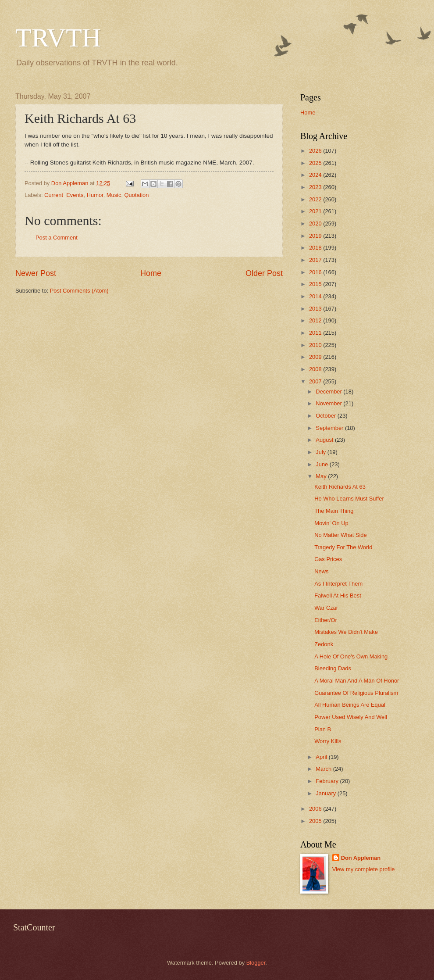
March (324, 769)
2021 (316, 211)
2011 (316, 333)
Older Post (264, 273)
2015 (316, 284)
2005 (316, 821)
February (328, 781)
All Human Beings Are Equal (350, 705)
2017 (316, 260)
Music (114, 195)
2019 (316, 236)
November (329, 403)
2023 (316, 187)
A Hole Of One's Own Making (351, 656)
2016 (316, 272)
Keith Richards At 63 (340, 487)
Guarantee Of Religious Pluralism (356, 693)
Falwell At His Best (338, 596)
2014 (316, 296)
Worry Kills (328, 741)
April (322, 757)
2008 (316, 369)
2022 (316, 199)
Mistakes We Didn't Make (346, 632)
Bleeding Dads (333, 668)
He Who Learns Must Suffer (349, 499)
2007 (316, 381)
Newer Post (36, 273)
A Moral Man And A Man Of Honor (357, 681)
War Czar (326, 608)
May (322, 476)
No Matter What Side (341, 535)
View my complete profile (364, 869)
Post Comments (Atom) (79, 291)
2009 (316, 357)
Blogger (256, 963)
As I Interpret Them (338, 584)
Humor (95, 195)
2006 (316, 809)
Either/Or (326, 620)
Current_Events (64, 195)
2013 (316, 309)
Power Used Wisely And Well (351, 717)
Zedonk (324, 644)
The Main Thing (334, 511)
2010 (316, 345)
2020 (316, 224)
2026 (316, 151)
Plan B (323, 729)
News (321, 571)
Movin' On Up (331, 523)
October (326, 416)
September (330, 428)
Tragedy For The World (343, 547)
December (329, 392)
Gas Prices (328, 559)
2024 (316, 175)
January (326, 793)
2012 (316, 320)
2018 (316, 248)
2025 (316, 163)
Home (151, 273)
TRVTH (58, 38)
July (321, 452)
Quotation (137, 195)
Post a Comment (57, 238)
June (323, 464)
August (325, 440)
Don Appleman (361, 858)
